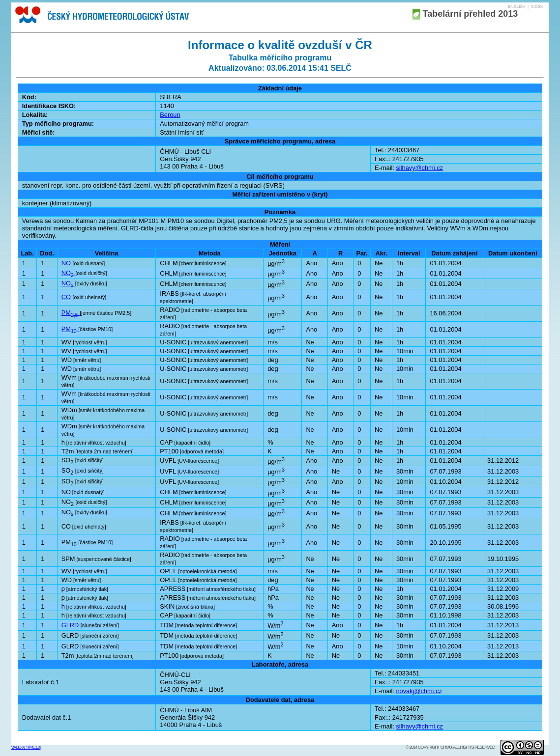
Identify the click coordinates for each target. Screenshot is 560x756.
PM (71, 313)
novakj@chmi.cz (419, 691)
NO (66, 263)
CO (66, 297)
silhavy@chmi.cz (419, 168)
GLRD (70, 625)
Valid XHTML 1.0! (26, 747)
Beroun (170, 115)
